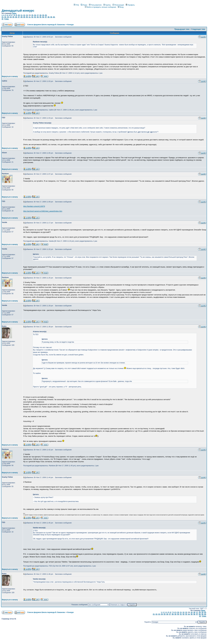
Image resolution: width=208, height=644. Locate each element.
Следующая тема (198, 29)
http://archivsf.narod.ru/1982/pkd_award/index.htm (43, 211)
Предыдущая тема (182, 29)
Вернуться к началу (10, 76)
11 (21, 15)
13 (27, 15)
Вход (121, 7)
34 (38, 17)
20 (46, 15)
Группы (107, 5)
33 (35, 17)
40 (54, 17)
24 (11, 17)
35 (40, 17)
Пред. (14, 13)
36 (43, 17)
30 (27, 17)
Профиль (130, 5)
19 (43, 15)
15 (32, 15)
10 (19, 15)
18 (40, 15)
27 (19, 17)
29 (24, 17)
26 (16, 17)
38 (48, 17)
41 (2, 19)
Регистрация (118, 5)
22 (5, 17)
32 (32, 17)
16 (35, 15)
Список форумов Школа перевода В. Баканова (46, 25)
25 (13, 17)
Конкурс (71, 25)
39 (51, 17)
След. (7, 19)
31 (29, 17)
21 (2, 17)
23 (8, 17)
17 (38, 15)
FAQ (76, 5)
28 (21, 17)
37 (46, 17)
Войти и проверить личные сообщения (100, 7)
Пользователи (95, 5)
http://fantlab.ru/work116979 (34, 206)
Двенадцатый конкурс (18, 11)
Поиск (84, 5)
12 (24, 15)
